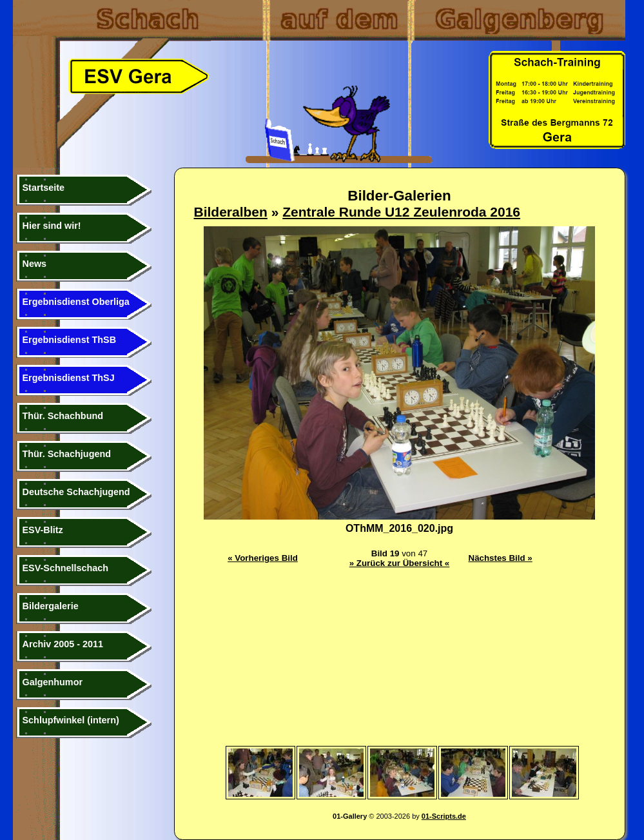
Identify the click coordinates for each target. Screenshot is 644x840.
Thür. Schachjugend (67, 454)
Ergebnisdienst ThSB (70, 340)
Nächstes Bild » (501, 558)
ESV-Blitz (43, 530)
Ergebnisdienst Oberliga (76, 302)
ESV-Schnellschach (66, 568)
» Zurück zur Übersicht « (400, 563)
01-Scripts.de (444, 816)
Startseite (44, 188)
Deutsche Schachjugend (76, 492)
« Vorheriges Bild (263, 558)
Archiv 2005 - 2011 (63, 644)
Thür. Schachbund (63, 416)
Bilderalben (231, 212)
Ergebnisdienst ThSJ (69, 378)
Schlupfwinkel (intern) (71, 720)
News (35, 264)
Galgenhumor (53, 682)
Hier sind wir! (52, 226)
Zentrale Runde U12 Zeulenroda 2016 (401, 212)
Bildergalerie (51, 606)
